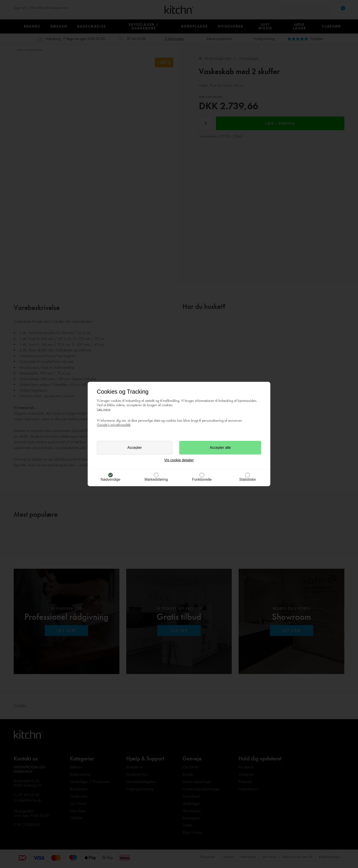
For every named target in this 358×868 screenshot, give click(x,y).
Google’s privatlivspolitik (114, 425)
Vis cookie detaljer (179, 460)
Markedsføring (156, 479)
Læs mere (104, 409)
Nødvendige (111, 479)
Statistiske (248, 479)
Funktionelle (202, 479)
